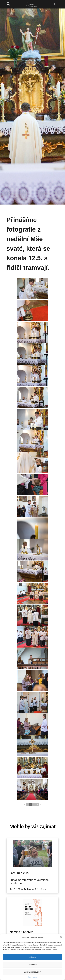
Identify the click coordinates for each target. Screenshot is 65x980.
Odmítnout (32, 965)
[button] (61, 937)
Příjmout (33, 957)
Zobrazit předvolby (32, 972)
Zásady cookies (32, 977)
